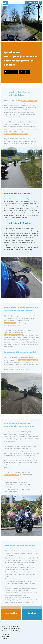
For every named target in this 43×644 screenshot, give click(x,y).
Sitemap (5, 639)
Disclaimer (5, 634)
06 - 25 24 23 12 (32, 2)
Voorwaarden (6, 637)
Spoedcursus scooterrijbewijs (11, 631)
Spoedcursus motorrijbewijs (11, 629)
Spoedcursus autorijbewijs (10, 626)
